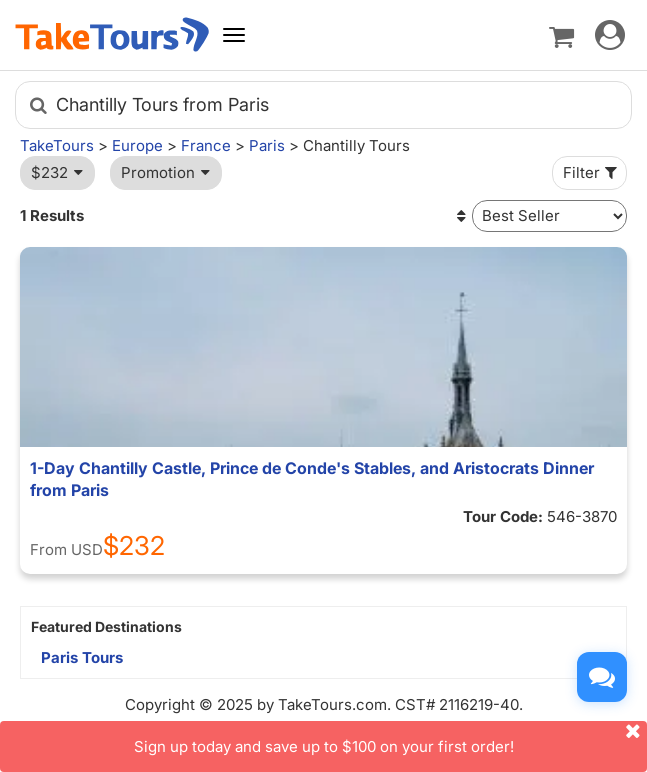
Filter (592, 172)
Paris (267, 145)
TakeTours (57, 145)
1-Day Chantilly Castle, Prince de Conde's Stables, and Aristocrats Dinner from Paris (312, 479)
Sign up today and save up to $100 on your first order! (391, 738)
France (206, 145)
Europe (137, 145)
